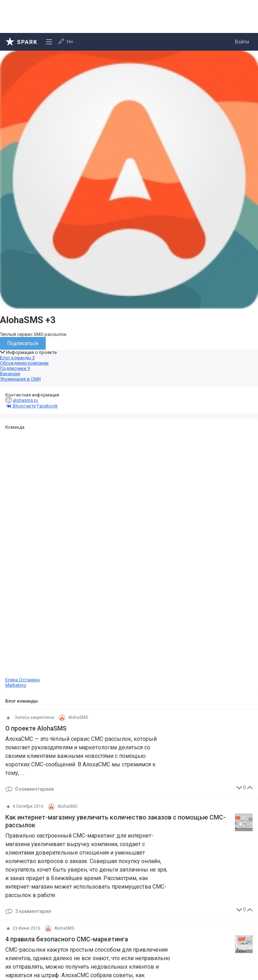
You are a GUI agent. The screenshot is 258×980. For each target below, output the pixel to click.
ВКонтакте (21, 406)
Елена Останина (129, 559)
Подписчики (15, 368)
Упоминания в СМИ (20, 379)
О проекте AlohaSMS (36, 728)
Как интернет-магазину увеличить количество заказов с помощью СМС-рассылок (116, 821)
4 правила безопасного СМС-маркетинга (67, 939)
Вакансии (10, 374)
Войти (242, 42)
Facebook (47, 406)
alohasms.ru (25, 400)
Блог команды (17, 358)
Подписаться (23, 343)
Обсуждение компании (24, 363)
